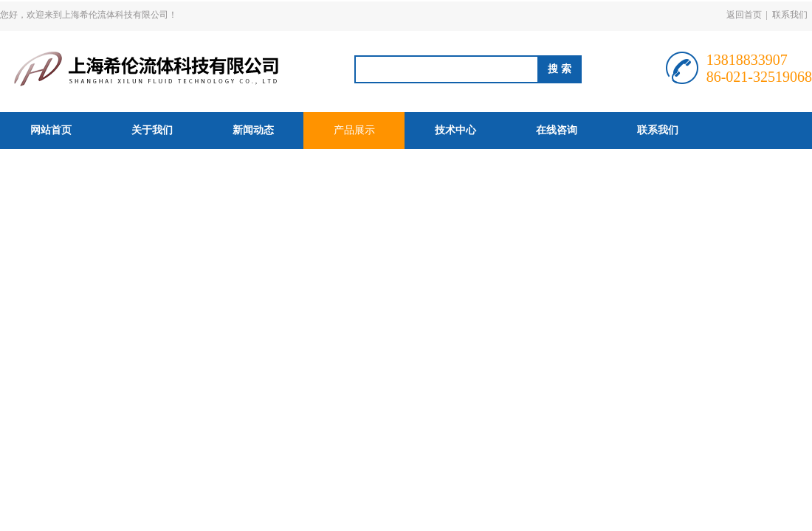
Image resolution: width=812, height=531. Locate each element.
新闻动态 (253, 130)
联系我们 (790, 15)
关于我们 (152, 130)
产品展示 (354, 130)
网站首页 (51, 130)
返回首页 (744, 15)
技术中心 (455, 130)
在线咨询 (557, 130)
